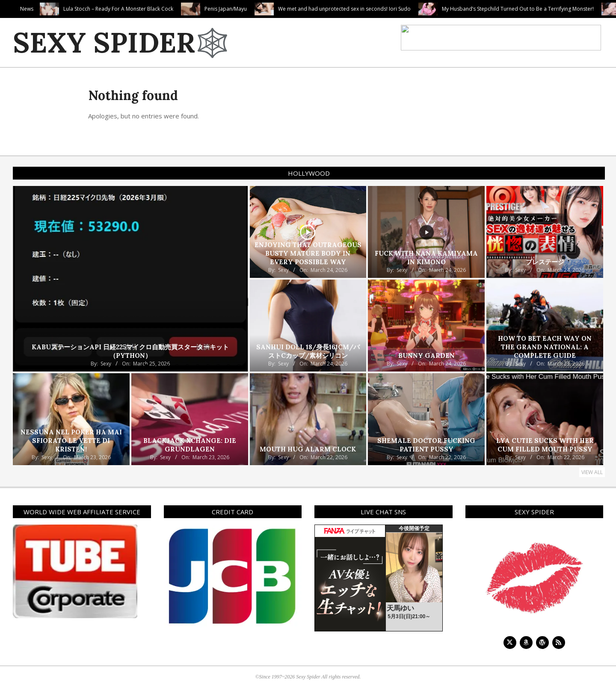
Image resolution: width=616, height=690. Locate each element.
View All (592, 472)
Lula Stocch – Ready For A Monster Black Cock (160, 9)
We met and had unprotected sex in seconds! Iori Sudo (386, 9)
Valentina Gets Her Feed (44, 9)
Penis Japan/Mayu (267, 9)
